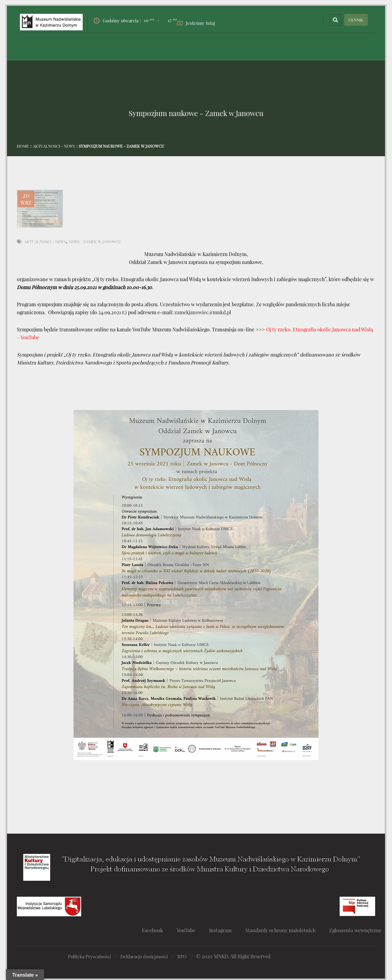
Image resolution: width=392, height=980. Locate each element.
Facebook (154, 930)
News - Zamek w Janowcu (95, 241)
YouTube (189, 930)
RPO (190, 956)
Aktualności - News (54, 146)
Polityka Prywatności (91, 956)
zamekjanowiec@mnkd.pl (203, 312)
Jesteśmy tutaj (201, 22)
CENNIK (356, 20)
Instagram (225, 930)
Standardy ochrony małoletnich (287, 930)
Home (23, 146)
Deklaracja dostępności (150, 956)
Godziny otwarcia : (126, 20)
